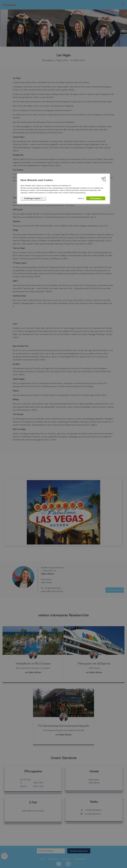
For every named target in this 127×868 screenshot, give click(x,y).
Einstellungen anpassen (33, 198)
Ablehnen (81, 198)
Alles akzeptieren (96, 198)
